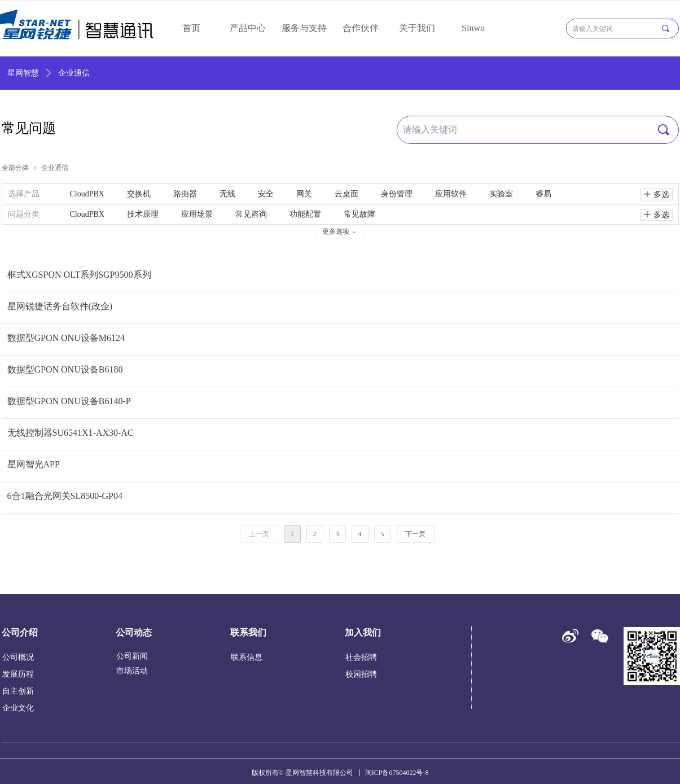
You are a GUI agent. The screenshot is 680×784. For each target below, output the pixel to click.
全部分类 (15, 168)
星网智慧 (23, 73)
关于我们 (417, 28)
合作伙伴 (361, 28)
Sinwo (473, 28)
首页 (191, 28)
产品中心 (248, 28)
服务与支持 (304, 28)
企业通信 (55, 168)
